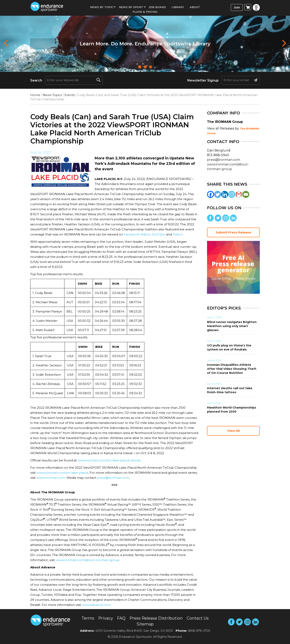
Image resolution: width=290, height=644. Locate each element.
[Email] (246, 194)
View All (233, 431)
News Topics (52, 95)
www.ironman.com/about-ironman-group (87, 560)
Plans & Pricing (145, 12)
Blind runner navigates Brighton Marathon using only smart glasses (232, 326)
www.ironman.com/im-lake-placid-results (109, 460)
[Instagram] (232, 194)
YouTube (158, 234)
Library (178, 7)
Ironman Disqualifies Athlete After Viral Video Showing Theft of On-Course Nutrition (232, 369)
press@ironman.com (113, 478)
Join (237, 7)
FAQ (121, 618)
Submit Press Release (233, 232)
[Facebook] (211, 194)
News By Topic (102, 7)
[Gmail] (239, 194)
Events (70, 95)
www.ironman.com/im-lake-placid (62, 473)
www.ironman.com (51, 478)
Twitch (178, 234)
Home (35, 95)
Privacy (106, 618)
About (195, 7)
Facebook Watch (137, 234)
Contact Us (198, 618)
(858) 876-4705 (199, 631)
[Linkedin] (225, 194)
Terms (88, 618)
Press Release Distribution (156, 618)
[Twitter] (218, 194)
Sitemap (145, 624)
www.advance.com (96, 605)
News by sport (131, 7)
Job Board (157, 7)
